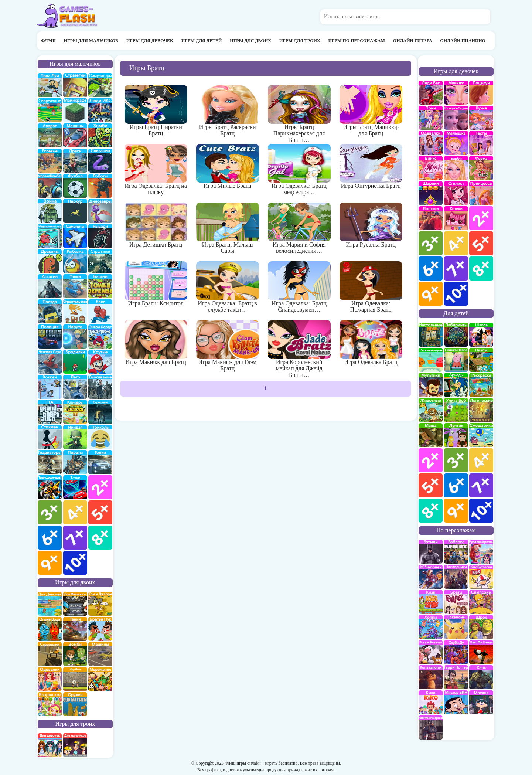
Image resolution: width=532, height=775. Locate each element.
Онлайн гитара (412, 41)
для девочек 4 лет (456, 243)
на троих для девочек (50, 745)
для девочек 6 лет (431, 268)
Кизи (431, 602)
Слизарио (100, 161)
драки (75, 161)
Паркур (75, 211)
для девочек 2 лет (481, 218)
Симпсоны (481, 602)
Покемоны (456, 627)
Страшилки (100, 412)
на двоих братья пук (100, 629)
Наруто (75, 336)
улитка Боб (456, 410)
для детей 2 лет (431, 460)
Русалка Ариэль (481, 552)
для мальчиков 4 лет (75, 512)
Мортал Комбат (50, 186)
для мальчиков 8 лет (100, 538)
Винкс (431, 168)
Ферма (481, 168)
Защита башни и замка (100, 286)
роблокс (456, 552)
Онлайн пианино (463, 41)
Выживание (100, 387)
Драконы (50, 261)
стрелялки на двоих (50, 654)
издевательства (50, 236)
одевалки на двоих (50, 679)
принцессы (481, 193)
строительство (75, 311)
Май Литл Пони (431, 118)
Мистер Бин (456, 702)
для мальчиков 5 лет (100, 512)
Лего (75, 387)
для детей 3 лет (456, 460)
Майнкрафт (75, 110)
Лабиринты (456, 335)
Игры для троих (300, 41)
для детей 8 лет (431, 511)
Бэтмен (431, 552)
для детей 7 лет (481, 485)
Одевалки (431, 143)
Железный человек (431, 577)
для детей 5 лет (431, 485)
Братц (456, 602)
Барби (456, 168)
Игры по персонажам (356, 41)
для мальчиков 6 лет (50, 538)
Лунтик (456, 435)
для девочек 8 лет (481, 268)
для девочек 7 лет (456, 268)
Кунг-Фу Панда (481, 652)
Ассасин (50, 286)
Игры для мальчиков (91, 41)
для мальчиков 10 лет (75, 563)
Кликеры (75, 412)
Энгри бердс (100, 336)
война (50, 211)
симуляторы (100, 85)
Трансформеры (50, 487)
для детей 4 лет (481, 460)
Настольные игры (431, 335)
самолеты (75, 236)
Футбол (75, 186)
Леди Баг (431, 93)
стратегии (75, 85)
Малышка (456, 143)
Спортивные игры (50, 110)
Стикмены (50, 437)
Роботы (100, 186)
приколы (100, 437)
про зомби (100, 135)
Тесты (481, 143)
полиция (50, 336)
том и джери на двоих (100, 604)
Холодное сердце (456, 118)
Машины (75, 135)
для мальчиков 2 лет (100, 487)
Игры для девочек (150, 41)
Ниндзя (75, 437)
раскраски (481, 385)
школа (481, 335)
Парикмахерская (456, 193)
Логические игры (481, 410)
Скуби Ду (456, 652)
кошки (456, 218)
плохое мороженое (100, 679)
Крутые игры (100, 362)
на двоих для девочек (50, 604)
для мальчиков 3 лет (50, 512)
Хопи (431, 627)
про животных (431, 410)
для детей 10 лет (481, 511)
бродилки (75, 362)
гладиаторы (50, 462)
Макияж (456, 93)
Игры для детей (202, 41)
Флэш (48, 41)
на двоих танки (75, 629)
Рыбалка (75, 261)
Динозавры (100, 211)
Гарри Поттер (456, 677)
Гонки (100, 462)
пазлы (481, 360)
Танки (75, 286)
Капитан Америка (431, 728)
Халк (481, 677)
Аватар (50, 135)
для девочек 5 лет (481, 243)
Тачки (75, 487)
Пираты (75, 462)
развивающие (431, 360)
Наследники (456, 577)
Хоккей (50, 387)
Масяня (481, 702)
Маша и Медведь (431, 435)
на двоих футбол (75, 679)
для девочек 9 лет (431, 294)
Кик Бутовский (481, 577)
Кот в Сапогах (431, 677)
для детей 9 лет (456, 511)
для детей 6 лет (456, 485)
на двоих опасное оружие (75, 704)
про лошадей (431, 218)
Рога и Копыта (431, 652)
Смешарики (481, 435)
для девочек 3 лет (431, 243)
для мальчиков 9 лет (50, 563)
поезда (50, 311)
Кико (431, 702)
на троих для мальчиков (75, 745)
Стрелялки (100, 261)
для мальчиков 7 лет (75, 538)
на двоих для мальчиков (75, 604)
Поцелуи (481, 93)
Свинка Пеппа (456, 360)
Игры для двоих (250, 41)
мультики (431, 385)
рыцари (100, 236)
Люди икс (100, 110)
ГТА (50, 412)
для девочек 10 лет (456, 294)
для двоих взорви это (50, 704)
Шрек (481, 627)
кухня (481, 118)
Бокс (100, 311)
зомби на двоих (75, 654)
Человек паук (50, 362)
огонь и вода (50, 629)
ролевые (50, 161)
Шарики (431, 193)
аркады (456, 385)
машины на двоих (100, 654)
